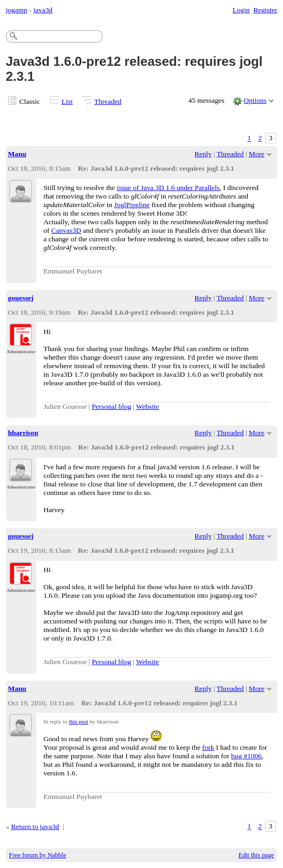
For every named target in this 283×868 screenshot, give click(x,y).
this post (79, 721)
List (67, 101)
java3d (43, 10)
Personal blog (112, 406)
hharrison (23, 433)
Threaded (108, 101)
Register (265, 10)
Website (147, 406)
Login (241, 10)
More (257, 154)
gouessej (21, 298)
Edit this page (256, 855)
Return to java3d (35, 827)
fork (208, 747)
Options (255, 100)
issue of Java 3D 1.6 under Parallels (168, 188)
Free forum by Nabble (38, 855)
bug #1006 (246, 756)
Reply (203, 154)
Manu (17, 154)
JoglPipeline (132, 205)
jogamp (17, 10)
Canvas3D (66, 230)
